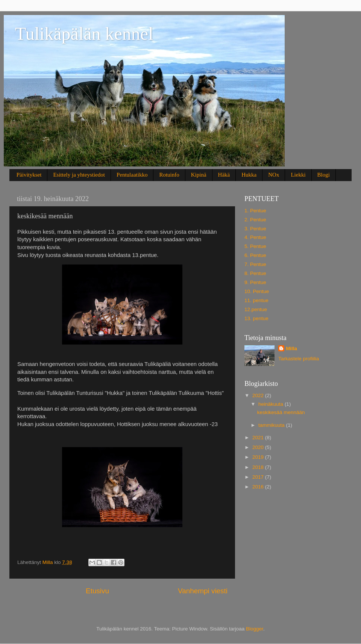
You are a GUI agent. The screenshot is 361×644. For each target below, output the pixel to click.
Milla (291, 348)
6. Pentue (255, 255)
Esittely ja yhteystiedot (79, 175)
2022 (259, 395)
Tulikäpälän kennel (84, 34)
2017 (259, 477)
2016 (259, 487)
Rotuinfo (169, 175)
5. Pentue (255, 246)
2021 (259, 438)
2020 (259, 447)
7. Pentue (255, 264)
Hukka (249, 175)
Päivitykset (29, 175)
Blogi (324, 175)
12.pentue (256, 309)
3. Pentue (255, 229)
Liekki (298, 175)
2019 (259, 457)
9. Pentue (255, 282)
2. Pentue (255, 220)
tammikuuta (272, 425)
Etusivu (97, 591)
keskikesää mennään (281, 412)
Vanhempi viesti (203, 591)
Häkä (224, 175)
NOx (274, 175)
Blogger (255, 629)
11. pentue (256, 300)
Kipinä (199, 175)
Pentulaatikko (132, 175)
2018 (259, 467)
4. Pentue (255, 237)
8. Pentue (255, 273)
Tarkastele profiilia (299, 359)
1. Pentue (255, 211)
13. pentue (256, 318)
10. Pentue (257, 291)
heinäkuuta (272, 404)
